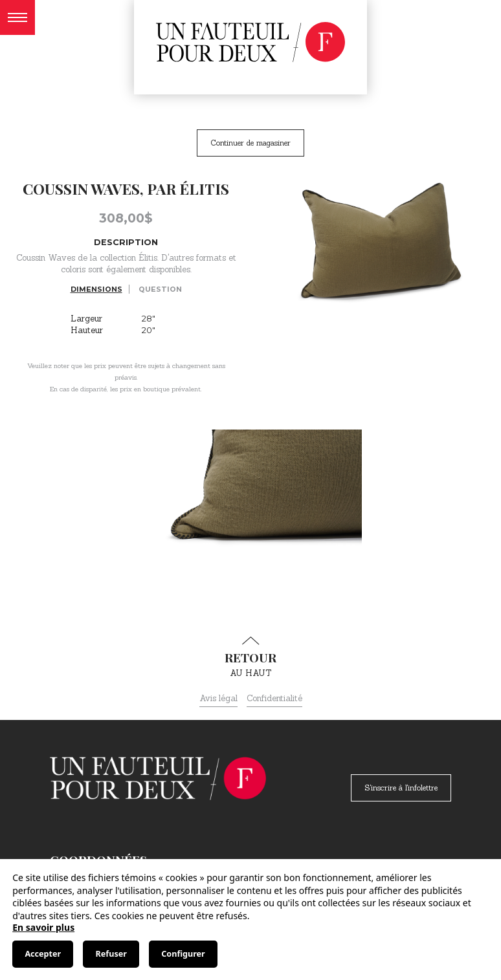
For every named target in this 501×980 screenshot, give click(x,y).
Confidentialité (274, 698)
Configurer (183, 954)
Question (160, 289)
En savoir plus (43, 927)
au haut (251, 657)
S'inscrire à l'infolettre (401, 788)
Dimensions (96, 289)
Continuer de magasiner (251, 143)
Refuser (111, 954)
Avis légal (218, 698)
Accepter (43, 954)
